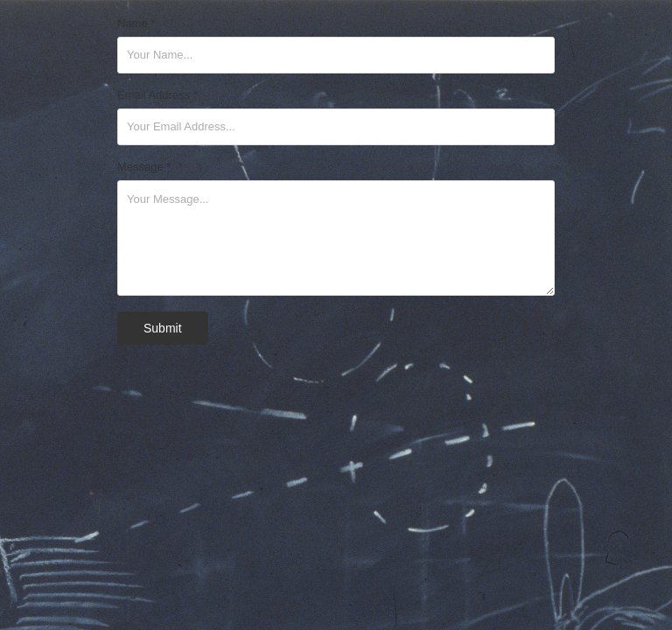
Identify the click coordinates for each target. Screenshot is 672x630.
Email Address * (157, 95)
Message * (144, 167)
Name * (136, 24)
